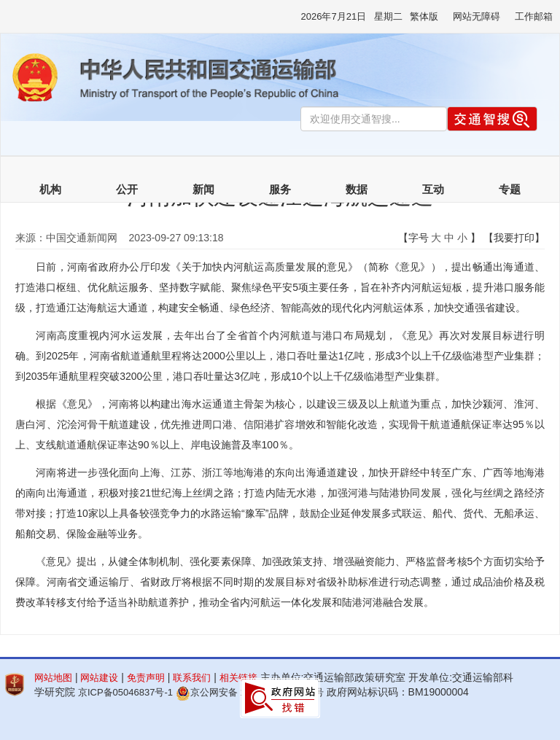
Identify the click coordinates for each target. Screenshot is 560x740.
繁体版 (424, 16)
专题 (510, 190)
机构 (50, 190)
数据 (357, 190)
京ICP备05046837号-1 (125, 692)
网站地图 (53, 678)
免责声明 (146, 678)
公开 (127, 190)
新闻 (203, 190)
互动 (433, 190)
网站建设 (99, 678)
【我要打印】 (514, 238)
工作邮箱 (534, 16)
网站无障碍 (477, 16)
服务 (280, 190)
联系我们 (192, 678)
